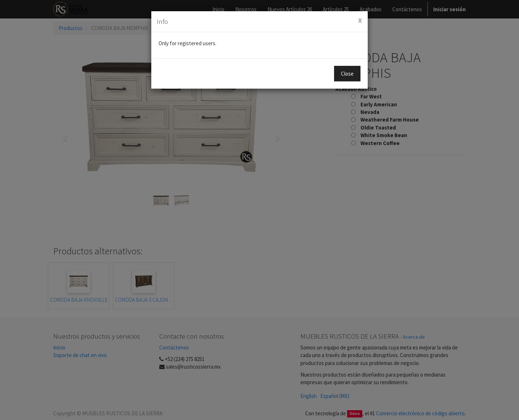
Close (347, 74)
